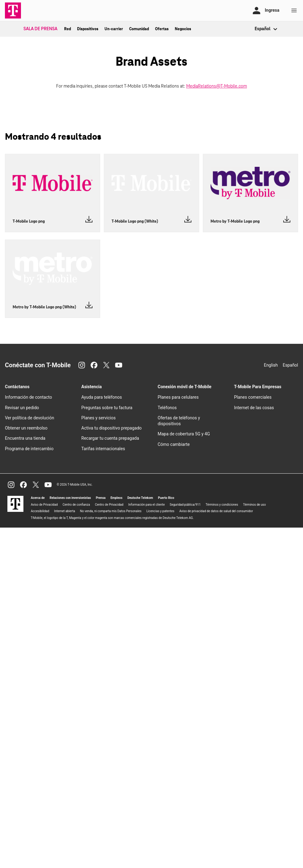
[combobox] (255, 29)
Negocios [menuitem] (183, 29)
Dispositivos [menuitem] (88, 29)
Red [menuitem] (68, 29)
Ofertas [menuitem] (162, 29)
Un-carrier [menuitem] (114, 29)
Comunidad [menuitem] (139, 29)
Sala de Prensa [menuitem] (40, 29)
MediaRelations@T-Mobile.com (217, 86)
